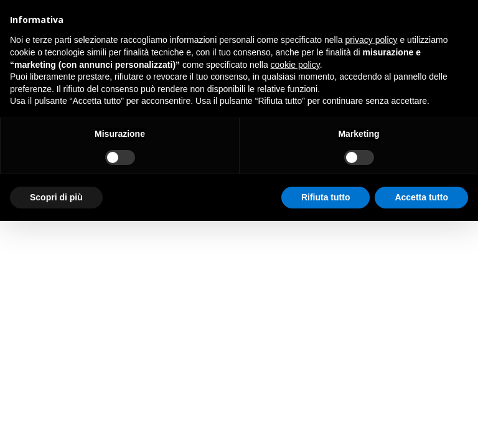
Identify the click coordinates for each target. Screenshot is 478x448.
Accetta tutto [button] (421, 197)
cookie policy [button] (295, 65)
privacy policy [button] (372, 40)
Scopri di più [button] (56, 197)
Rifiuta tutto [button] (326, 197)
